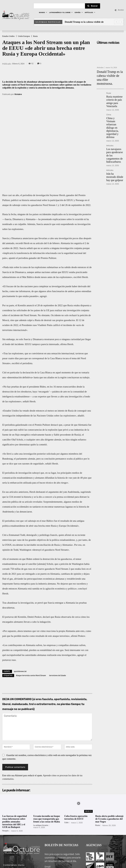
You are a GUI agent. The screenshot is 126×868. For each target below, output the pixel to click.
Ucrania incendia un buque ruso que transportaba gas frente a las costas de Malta (47, 778)
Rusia (35, 36)
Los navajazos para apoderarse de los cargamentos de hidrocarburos (114, 127)
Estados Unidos (8, 36)
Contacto (111, 865)
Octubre (18, 94)
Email (48, 825)
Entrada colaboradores (93, 865)
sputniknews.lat (20, 630)
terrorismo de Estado (58, 634)
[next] (121, 22)
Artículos (100, 68)
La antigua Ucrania (41, 784)
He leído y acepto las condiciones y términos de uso (61, 839)
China (109, 102)
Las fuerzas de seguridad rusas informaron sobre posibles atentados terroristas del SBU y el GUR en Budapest (15, 781)
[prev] (116, 22)
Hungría (5, 790)
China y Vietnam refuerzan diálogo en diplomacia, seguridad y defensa (115, 108)
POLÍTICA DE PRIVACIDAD (53, 865)
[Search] (93, 6)
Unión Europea (24, 36)
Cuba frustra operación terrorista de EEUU (76, 777)
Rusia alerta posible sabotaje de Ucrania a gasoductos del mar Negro (109, 778)
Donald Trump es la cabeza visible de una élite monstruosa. (109, 74)
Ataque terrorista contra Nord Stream (31, 634)
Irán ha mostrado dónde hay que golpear (113, 144)
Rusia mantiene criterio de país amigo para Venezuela (115, 91)
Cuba (66, 781)
